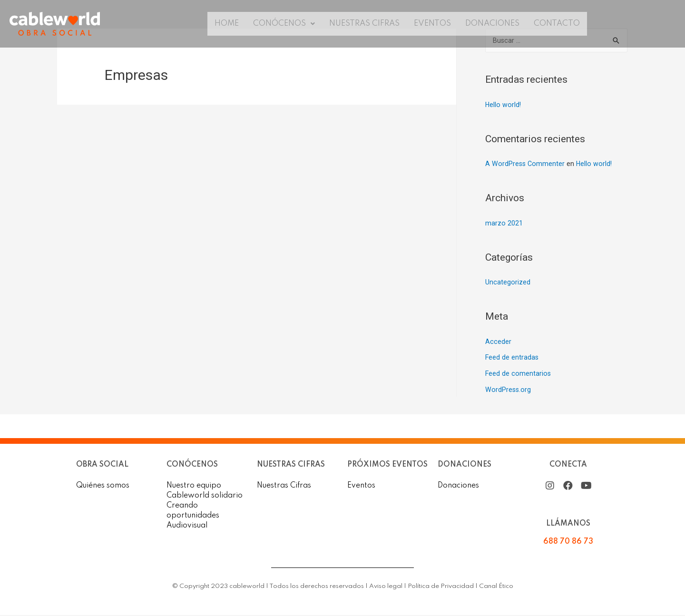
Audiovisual (187, 527)
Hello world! (504, 106)
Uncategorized (508, 283)
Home (218, 24)
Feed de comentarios (519, 374)
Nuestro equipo (194, 487)
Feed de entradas (512, 358)
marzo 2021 (504, 224)
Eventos (435, 24)
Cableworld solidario (205, 497)
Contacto (566, 24)
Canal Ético (496, 587)
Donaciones (498, 24)
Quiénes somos (103, 487)
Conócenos (279, 24)
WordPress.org (509, 391)
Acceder (498, 342)
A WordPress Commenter (526, 165)
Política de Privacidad (441, 587)
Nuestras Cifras (364, 24)
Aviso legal (386, 587)
